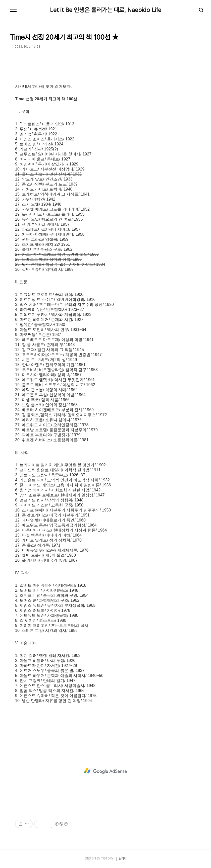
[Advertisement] (105, 771)
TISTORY (107, 858)
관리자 (123, 858)
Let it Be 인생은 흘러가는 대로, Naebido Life (106, 10)
